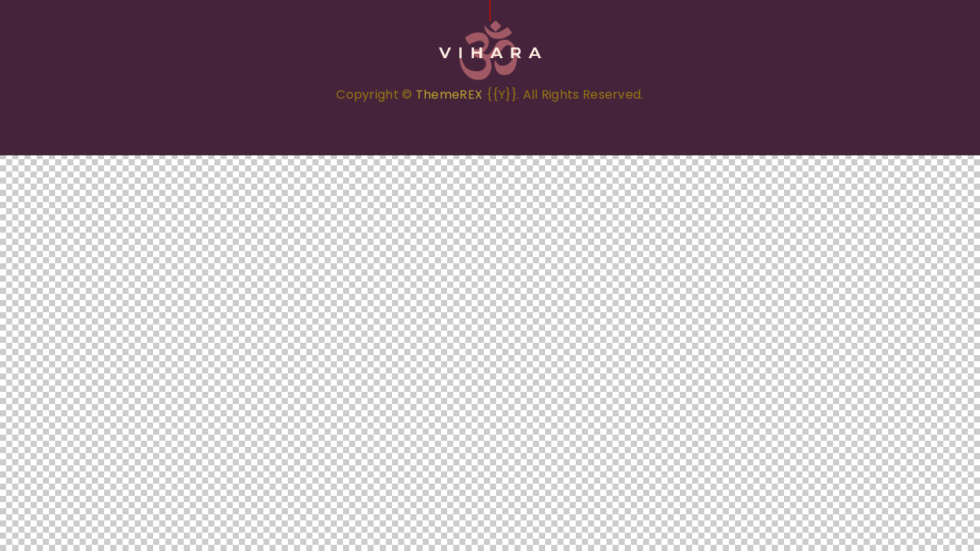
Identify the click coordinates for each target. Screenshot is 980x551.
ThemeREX (449, 95)
